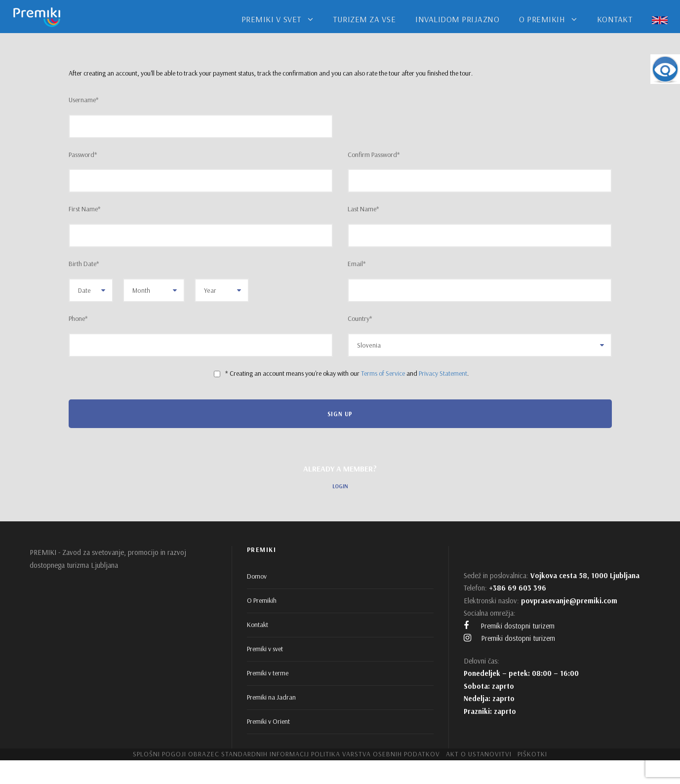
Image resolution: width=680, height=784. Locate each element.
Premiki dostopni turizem (509, 626)
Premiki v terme (268, 673)
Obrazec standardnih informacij (249, 754)
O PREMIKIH (542, 19)
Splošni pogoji (160, 754)
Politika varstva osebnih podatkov (376, 754)
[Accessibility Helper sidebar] (665, 69)
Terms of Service (383, 373)
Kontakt (258, 625)
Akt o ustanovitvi (479, 754)
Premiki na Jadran (271, 697)
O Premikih (262, 600)
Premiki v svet (265, 649)
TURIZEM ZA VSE (364, 19)
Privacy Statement (443, 373)
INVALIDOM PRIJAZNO (457, 19)
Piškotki (532, 754)
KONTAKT (615, 19)
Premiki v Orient (268, 721)
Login (340, 486)
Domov (257, 576)
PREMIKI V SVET (271, 19)
